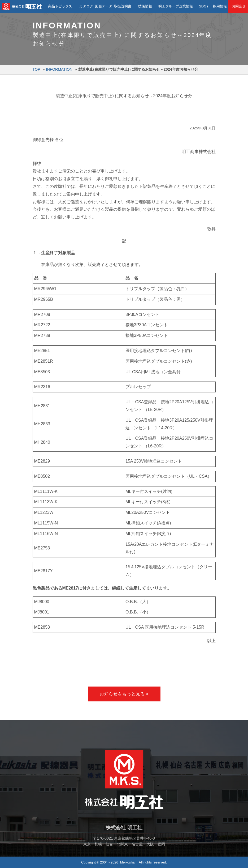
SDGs (203, 6)
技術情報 (145, 6)
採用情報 (219, 6)
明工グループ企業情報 (175, 6)
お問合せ (238, 6)
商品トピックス (60, 6)
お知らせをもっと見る (122, 694)
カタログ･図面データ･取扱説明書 (105, 6)
